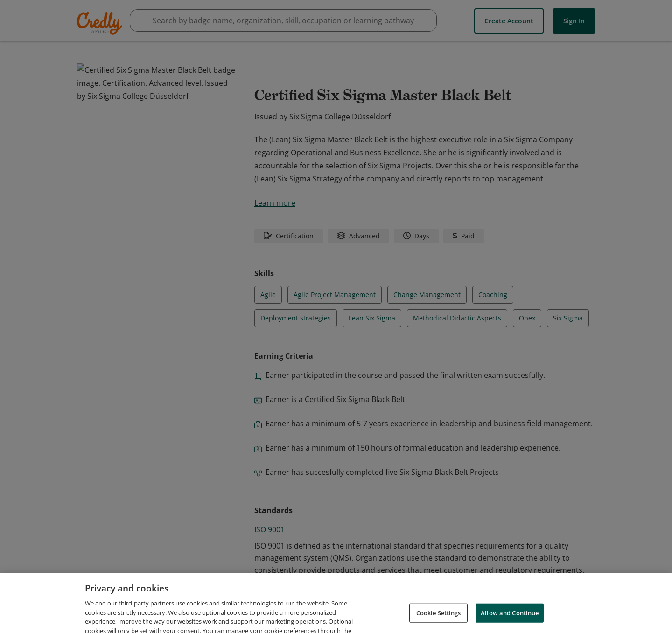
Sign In (574, 20)
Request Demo (374, 609)
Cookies (464, 623)
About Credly (430, 609)
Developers (547, 609)
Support (589, 609)
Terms (472, 609)
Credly (101, 23)
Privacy (506, 609)
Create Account (509, 20)
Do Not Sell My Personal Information (545, 623)
